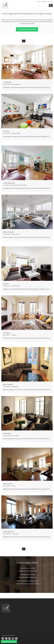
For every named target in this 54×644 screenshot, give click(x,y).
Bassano (6, 284)
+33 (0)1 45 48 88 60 (42, 2)
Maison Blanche (8, 232)
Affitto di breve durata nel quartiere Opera (28, 581)
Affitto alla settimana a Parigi (28, 575)
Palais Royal (7, 433)
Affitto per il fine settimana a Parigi (28, 571)
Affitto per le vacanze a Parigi (28, 568)
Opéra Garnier (8, 484)
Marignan (6, 131)
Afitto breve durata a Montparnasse (28, 577)
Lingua (51, 2)
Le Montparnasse (9, 183)
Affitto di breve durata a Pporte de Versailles (28, 584)
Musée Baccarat (8, 532)
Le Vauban (7, 333)
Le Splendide (7, 82)
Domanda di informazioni (27, 29)
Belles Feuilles (8, 384)
